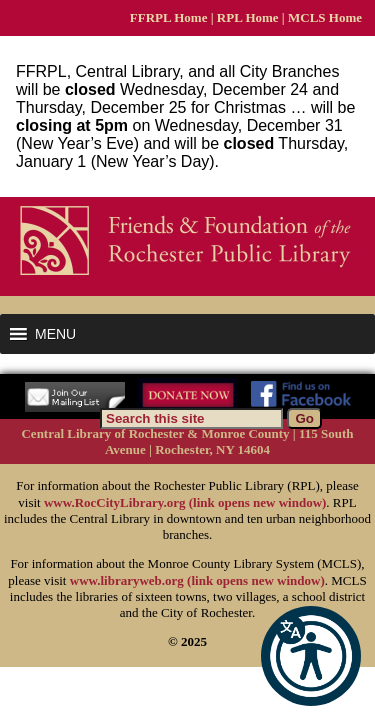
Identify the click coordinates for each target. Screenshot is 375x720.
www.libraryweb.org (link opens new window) (197, 580)
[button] (311, 656)
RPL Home (248, 17)
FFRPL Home (169, 17)
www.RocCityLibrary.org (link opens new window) (185, 502)
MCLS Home (325, 17)
